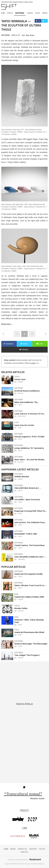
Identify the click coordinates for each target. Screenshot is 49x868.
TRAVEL (45, 13)
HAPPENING (20, 13)
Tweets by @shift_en (24, 704)
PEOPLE (10, 13)
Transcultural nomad (23, 794)
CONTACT (24, 852)
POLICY (42, 849)
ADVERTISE (23, 849)
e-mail (32, 363)
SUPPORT (33, 849)
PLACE (38, 13)
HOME (6, 849)
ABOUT (13, 849)
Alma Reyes (30, 35)
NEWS (3, 13)
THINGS (30, 13)
